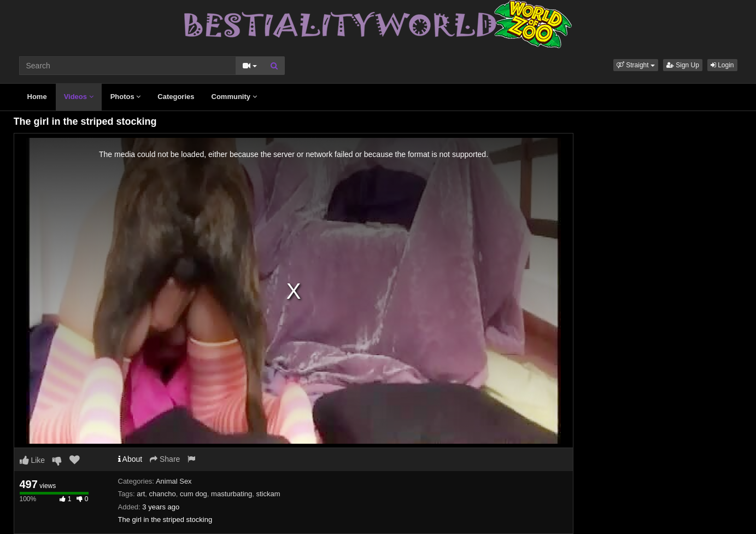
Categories (176, 97)
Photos (126, 97)
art (141, 494)
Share (165, 459)
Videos (79, 97)
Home (37, 97)
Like (33, 460)
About (130, 459)
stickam (268, 494)
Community (234, 97)
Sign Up (683, 65)
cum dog (194, 494)
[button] (636, 65)
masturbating (232, 494)
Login (722, 65)
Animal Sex (174, 481)
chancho (163, 494)
